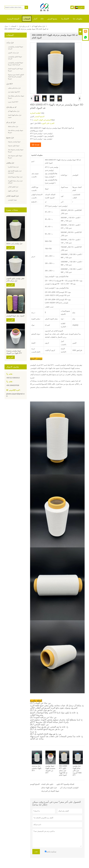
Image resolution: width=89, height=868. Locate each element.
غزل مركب (10, 43)
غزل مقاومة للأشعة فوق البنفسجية (15, 172)
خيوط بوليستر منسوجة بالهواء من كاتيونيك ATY (14, 352)
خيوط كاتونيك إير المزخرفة (50, 791)
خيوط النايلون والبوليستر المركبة (15, 58)
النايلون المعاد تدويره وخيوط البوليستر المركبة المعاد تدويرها (16, 77)
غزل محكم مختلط (13, 126)
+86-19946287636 (13, 385)
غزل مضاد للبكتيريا (13, 167)
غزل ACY (10, 84)
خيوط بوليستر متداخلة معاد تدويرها (16, 131)
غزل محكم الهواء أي (38, 26)
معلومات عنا (78, 19)
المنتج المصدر (39, 116)
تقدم (36, 852)
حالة (42, 19)
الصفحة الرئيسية (13, 19)
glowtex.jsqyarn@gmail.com (15, 395)
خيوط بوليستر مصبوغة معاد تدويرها (16, 151)
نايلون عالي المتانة (47, 784)
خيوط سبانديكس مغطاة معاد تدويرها (16, 97)
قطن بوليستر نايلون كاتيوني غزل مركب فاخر (15, 280)
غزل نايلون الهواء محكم (49, 788)
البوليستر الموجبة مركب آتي (69, 788)
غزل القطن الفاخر (13, 187)
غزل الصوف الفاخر (13, 196)
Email (36, 145)
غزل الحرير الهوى (13, 191)
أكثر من (11, 248)
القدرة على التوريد (48, 123)
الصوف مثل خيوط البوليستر (15, 316)
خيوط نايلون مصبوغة (14, 146)
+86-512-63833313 (13, 378)
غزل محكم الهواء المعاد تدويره (15, 116)
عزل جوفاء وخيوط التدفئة (15, 177)
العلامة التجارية (36, 113)
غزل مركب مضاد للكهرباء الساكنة (15, 182)
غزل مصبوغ (10, 138)
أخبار (35, 19)
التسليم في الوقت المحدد (42, 120)
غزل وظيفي (10, 163)
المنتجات (27, 19)
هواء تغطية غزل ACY (14, 92)
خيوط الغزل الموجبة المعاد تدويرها (15, 70)
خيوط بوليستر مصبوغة (14, 142)
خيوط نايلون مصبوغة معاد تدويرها (15, 157)
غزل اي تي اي (11, 122)
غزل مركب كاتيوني (13, 53)
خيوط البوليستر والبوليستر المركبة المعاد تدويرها (16, 64)
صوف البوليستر (12, 200)
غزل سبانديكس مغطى (14, 88)
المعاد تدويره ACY (13, 102)
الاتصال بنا (65, 19)
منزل (6, 26)
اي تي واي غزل (24, 26)
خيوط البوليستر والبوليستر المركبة (16, 48)
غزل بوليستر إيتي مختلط (14, 243)
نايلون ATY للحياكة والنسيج (65, 784)
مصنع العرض (52, 19)
